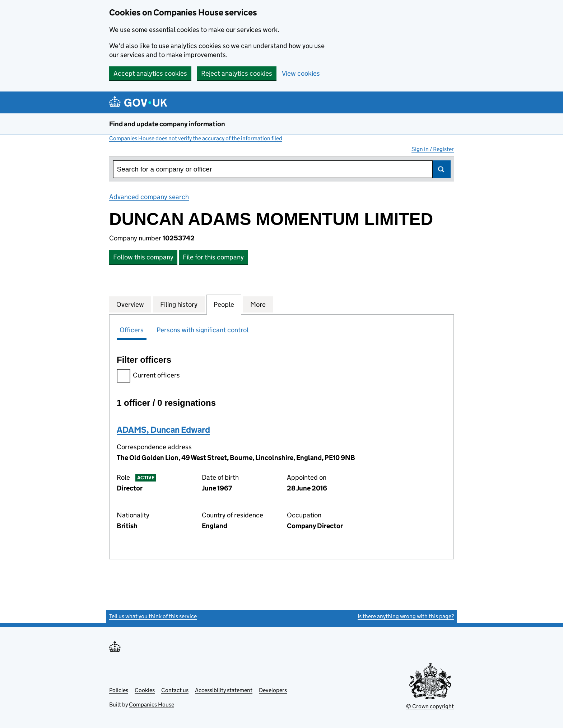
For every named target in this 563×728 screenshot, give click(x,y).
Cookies (145, 690)
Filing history (179, 304)
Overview (130, 304)
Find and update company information (167, 124)
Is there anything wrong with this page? (406, 616)
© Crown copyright (430, 706)
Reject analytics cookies (237, 73)
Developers (273, 690)
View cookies (301, 73)
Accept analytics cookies (150, 73)
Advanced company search (149, 197)
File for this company (213, 257)
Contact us (175, 690)
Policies (119, 690)
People (224, 304)
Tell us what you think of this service (153, 616)
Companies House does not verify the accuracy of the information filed (196, 138)
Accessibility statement (224, 690)
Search (442, 169)
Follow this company (143, 257)
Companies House (152, 704)
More (258, 304)
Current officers (148, 376)
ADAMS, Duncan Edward (163, 430)
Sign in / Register (433, 149)
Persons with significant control (203, 330)
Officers (132, 330)
